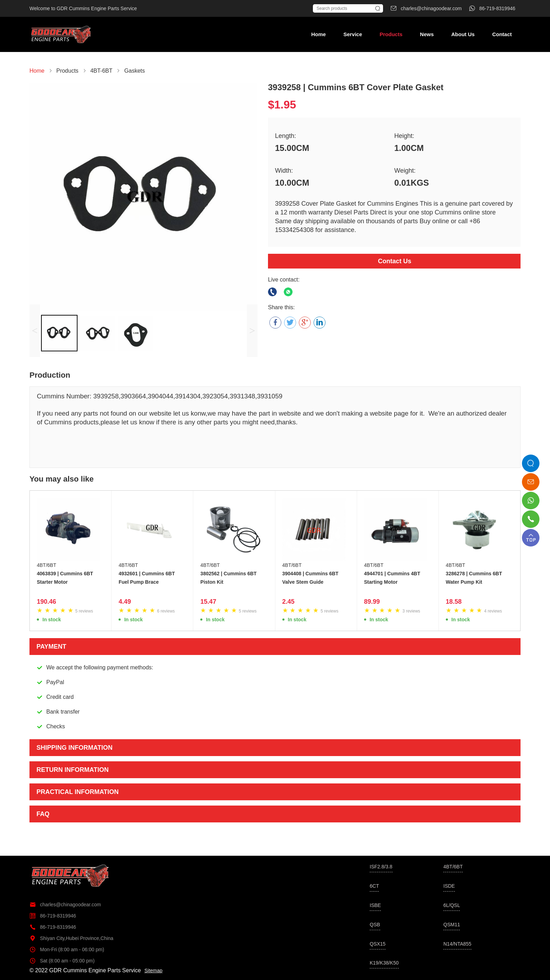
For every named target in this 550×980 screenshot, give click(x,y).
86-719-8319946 (53, 916)
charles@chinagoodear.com (65, 905)
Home (318, 34)
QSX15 (378, 944)
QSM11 (452, 925)
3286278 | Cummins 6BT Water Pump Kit (474, 578)
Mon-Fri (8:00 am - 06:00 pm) (67, 949)
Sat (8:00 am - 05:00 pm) (62, 961)
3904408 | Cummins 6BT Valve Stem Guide (310, 578)
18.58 (454, 602)
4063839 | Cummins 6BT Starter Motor (65, 578)
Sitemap (153, 971)
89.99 (372, 602)
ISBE (375, 905)
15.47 (208, 602)
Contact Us (394, 261)
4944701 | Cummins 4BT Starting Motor (392, 578)
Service (353, 34)
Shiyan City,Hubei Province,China (71, 938)
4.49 (125, 602)
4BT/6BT (46, 565)
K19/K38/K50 (384, 963)
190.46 (46, 602)
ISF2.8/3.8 (381, 867)
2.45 (289, 602)
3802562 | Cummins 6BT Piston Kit (228, 578)
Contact (502, 34)
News (427, 34)
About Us (463, 34)
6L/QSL (452, 905)
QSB (375, 925)
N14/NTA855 (457, 944)
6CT (374, 886)
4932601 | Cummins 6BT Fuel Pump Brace (147, 578)
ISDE (449, 886)
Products (391, 34)
